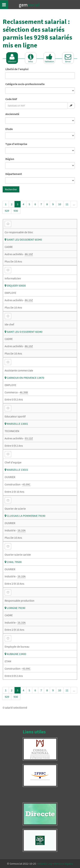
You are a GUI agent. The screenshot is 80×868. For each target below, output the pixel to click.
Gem (29, 5)
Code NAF (11, 99)
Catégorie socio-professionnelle (25, 84)
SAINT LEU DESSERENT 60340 (23, 239)
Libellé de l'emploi (17, 69)
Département (14, 174)
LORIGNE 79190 (15, 608)
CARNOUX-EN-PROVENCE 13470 (24, 378)
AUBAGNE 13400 (15, 654)
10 (60, 204)
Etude (9, 129)
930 (16, 211)
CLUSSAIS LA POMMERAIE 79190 (25, 516)
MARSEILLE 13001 (16, 424)
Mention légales (64, 864)
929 (7, 211)
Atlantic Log (45, 864)
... (74, 204)
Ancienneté (12, 114)
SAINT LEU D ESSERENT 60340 (24, 332)
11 (67, 204)
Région (10, 159)
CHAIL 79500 (13, 562)
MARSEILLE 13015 (16, 470)
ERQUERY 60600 (15, 285)
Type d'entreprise (16, 144)
